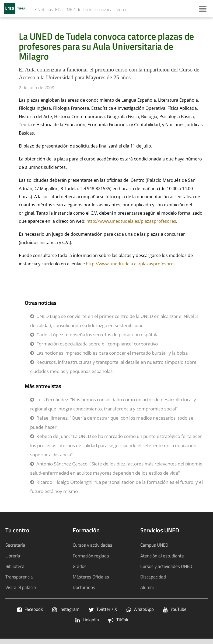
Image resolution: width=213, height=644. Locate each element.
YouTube (175, 609)
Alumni (147, 587)
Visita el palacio (21, 587)
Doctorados (84, 587)
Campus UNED (154, 545)
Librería (13, 556)
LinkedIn (87, 620)
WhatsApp (140, 609)
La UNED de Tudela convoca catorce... (95, 10)
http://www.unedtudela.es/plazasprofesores (131, 221)
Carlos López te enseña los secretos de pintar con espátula (97, 335)
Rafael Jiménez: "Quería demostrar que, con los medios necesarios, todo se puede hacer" (112, 422)
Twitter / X (103, 609)
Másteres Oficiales (91, 577)
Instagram (66, 609)
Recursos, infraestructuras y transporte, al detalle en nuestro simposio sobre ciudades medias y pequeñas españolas (113, 367)
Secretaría (15, 545)
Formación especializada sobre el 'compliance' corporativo (97, 344)
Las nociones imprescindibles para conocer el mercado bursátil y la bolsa (112, 353)
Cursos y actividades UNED (166, 566)
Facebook (30, 609)
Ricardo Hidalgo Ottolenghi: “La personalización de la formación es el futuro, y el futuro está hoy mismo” (116, 487)
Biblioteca (15, 566)
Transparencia (19, 577)
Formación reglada (91, 556)
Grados (80, 566)
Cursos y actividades (92, 545)
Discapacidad (153, 577)
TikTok (118, 620)
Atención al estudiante (162, 556)
